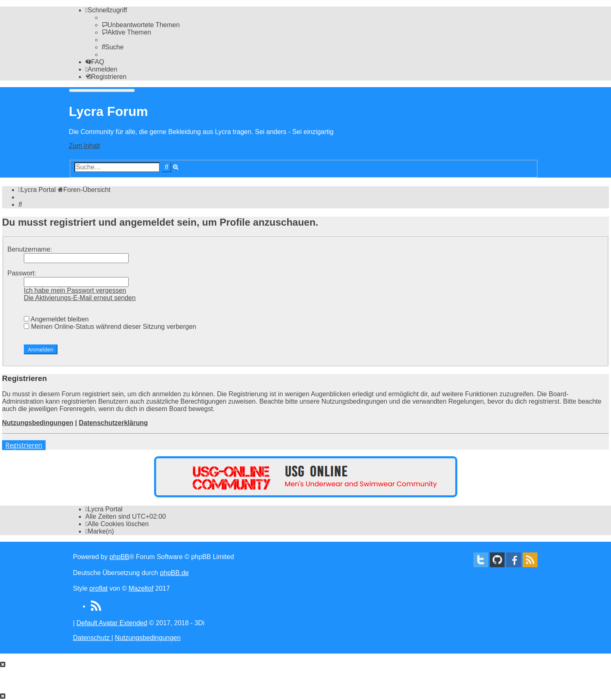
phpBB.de (174, 573)
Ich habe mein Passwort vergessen (75, 290)
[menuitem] (141, 25)
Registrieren (24, 445)
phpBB (119, 557)
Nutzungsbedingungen (38, 423)
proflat (99, 588)
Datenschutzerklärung (113, 423)
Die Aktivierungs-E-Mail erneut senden (80, 298)
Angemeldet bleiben (56, 319)
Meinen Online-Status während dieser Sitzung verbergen (110, 327)
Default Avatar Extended (112, 623)
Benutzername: (30, 249)
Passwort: (22, 273)
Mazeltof (141, 588)
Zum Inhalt (85, 146)
